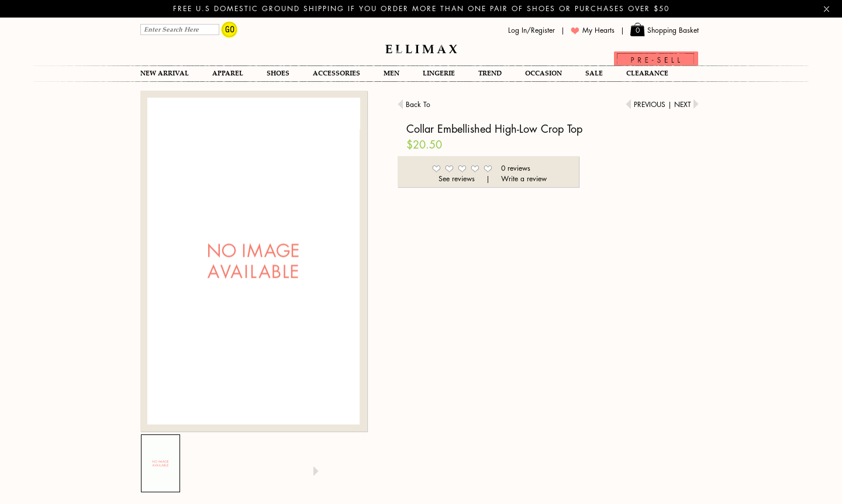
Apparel (228, 73)
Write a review (524, 179)
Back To (414, 104)
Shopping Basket (665, 31)
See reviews (457, 179)
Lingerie (439, 73)
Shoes (278, 73)
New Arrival (165, 73)
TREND (490, 73)
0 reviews (516, 168)
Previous (647, 105)
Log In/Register (532, 30)
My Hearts (593, 31)
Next (686, 105)
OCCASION (543, 73)
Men (391, 73)
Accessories (337, 73)
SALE (594, 73)
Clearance (647, 73)
